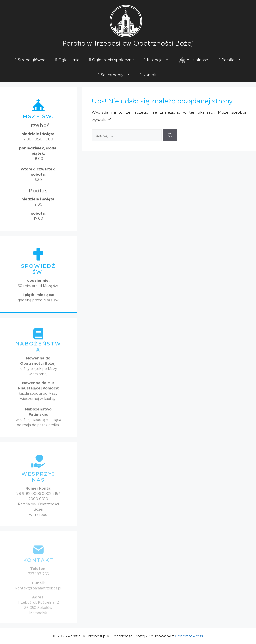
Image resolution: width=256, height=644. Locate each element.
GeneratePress (189, 636)
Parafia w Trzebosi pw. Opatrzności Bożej (128, 44)
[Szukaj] (170, 135)
